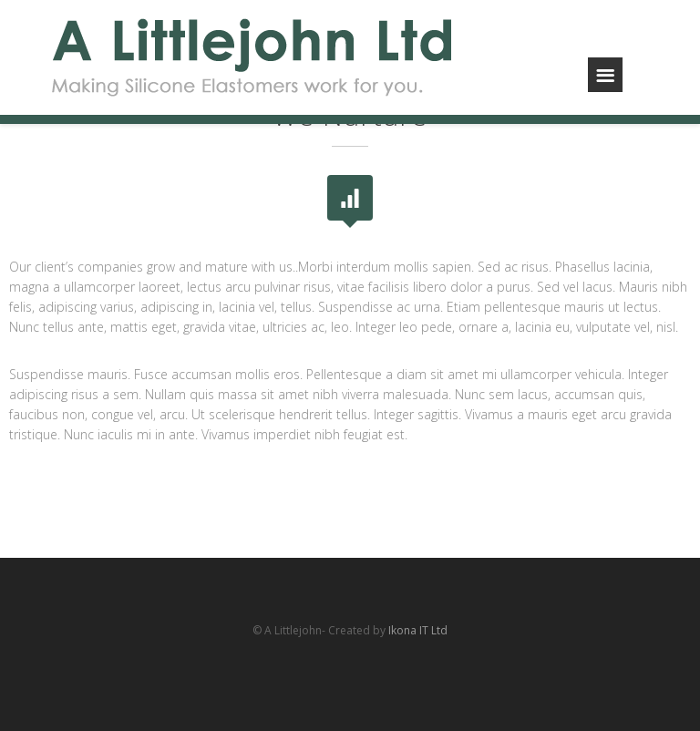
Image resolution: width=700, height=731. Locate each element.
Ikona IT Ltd (418, 630)
